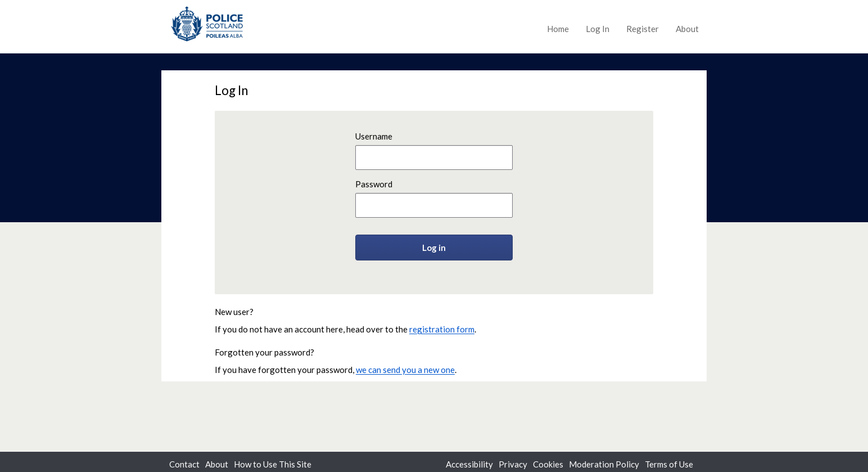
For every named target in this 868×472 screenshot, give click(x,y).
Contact (184, 464)
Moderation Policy (604, 464)
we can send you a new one (405, 370)
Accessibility (469, 464)
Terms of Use (669, 464)
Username (374, 136)
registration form (442, 329)
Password (374, 184)
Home (558, 29)
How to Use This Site (273, 464)
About (687, 29)
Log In (598, 29)
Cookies (548, 464)
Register (643, 29)
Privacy (513, 464)
